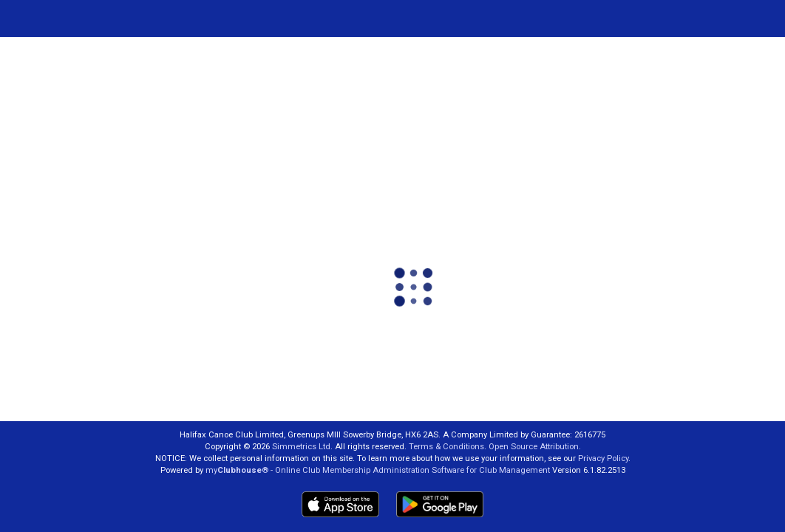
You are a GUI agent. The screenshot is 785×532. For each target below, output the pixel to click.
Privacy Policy (603, 458)
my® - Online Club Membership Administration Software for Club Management (378, 470)
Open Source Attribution (534, 447)
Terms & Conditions (446, 447)
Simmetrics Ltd (301, 447)
